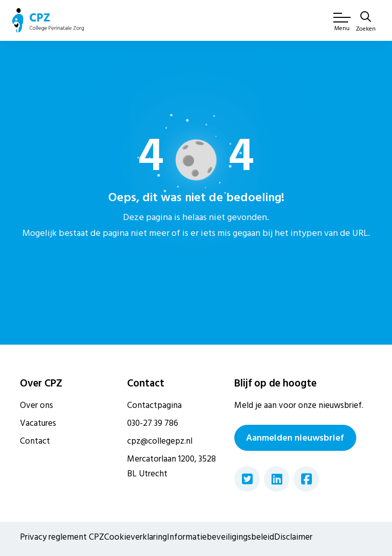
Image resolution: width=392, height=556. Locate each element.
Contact (35, 441)
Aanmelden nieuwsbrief (295, 438)
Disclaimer (293, 537)
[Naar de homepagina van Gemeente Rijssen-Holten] (48, 20)
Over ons (36, 405)
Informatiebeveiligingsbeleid (220, 537)
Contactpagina (154, 405)
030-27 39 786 (153, 423)
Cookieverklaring (136, 537)
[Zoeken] (366, 22)
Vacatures (38, 423)
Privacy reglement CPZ (62, 537)
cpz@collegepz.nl (160, 441)
